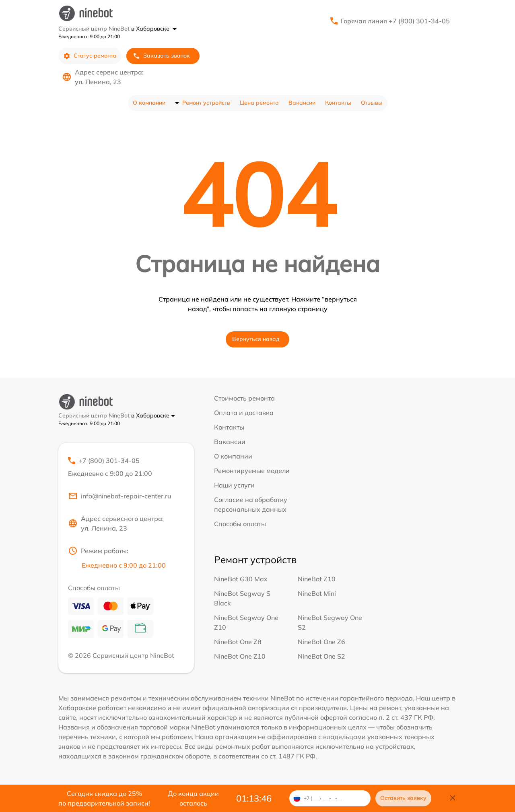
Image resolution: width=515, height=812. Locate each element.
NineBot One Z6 (321, 642)
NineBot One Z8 (238, 642)
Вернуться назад (256, 339)
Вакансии (302, 103)
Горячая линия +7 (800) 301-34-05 (395, 21)
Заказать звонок (161, 56)
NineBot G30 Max (241, 579)
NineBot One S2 (321, 656)
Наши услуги (234, 485)
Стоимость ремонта (244, 398)
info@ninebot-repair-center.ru (119, 496)
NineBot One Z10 (240, 656)
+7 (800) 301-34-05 (126, 467)
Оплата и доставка (244, 413)
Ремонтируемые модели (252, 471)
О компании (149, 103)
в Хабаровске (154, 29)
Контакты (338, 103)
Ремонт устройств (206, 103)
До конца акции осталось (193, 798)
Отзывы (372, 103)
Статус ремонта (90, 56)
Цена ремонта (259, 103)
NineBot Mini (317, 593)
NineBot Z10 (317, 579)
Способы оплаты (240, 524)
